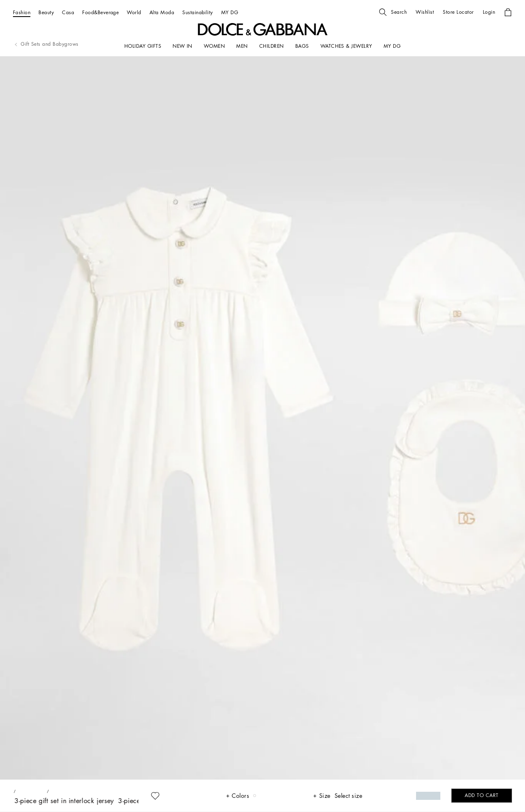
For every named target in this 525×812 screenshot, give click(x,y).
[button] (393, 12)
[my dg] (392, 46)
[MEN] (242, 46)
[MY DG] (230, 12)
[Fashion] (22, 12)
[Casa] (68, 12)
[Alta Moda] (162, 12)
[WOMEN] (214, 46)
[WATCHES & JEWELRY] (346, 46)
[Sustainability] (198, 12)
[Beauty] (46, 12)
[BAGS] (302, 46)
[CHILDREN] (272, 46)
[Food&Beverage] (100, 12)
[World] (134, 12)
